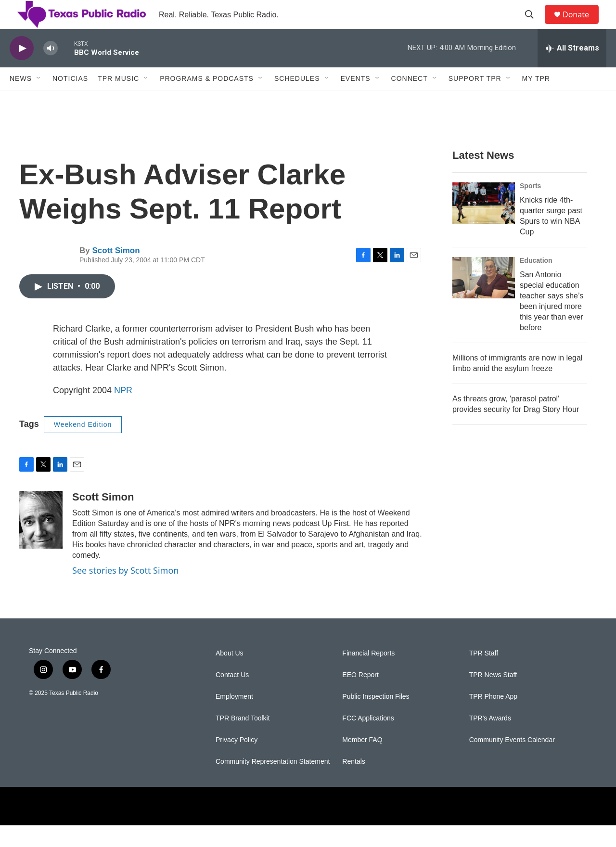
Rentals (353, 783)
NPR (123, 412)
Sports (530, 207)
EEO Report (360, 697)
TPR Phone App (493, 718)
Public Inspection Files (376, 718)
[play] (22, 70)
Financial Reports (368, 675)
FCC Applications (368, 740)
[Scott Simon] (41, 541)
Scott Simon (116, 272)
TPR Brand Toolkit (243, 740)
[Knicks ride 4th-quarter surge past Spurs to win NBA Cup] (484, 225)
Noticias (70, 100)
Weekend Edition (83, 446)
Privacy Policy (237, 762)
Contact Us (232, 697)
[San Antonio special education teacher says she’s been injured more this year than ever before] (484, 299)
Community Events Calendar (512, 762)
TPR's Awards (490, 740)
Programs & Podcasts (207, 100)
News (21, 100)
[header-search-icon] (534, 26)
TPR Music (118, 100)
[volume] (51, 70)
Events (356, 100)
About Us (230, 675)
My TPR (536, 100)
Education (536, 282)
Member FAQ (362, 762)
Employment (234, 718)
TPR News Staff (493, 697)
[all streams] (572, 70)
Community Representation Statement (273, 783)
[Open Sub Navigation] (39, 100)
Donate (582, 25)
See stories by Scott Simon (125, 592)
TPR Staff (484, 675)
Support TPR (475, 100)
